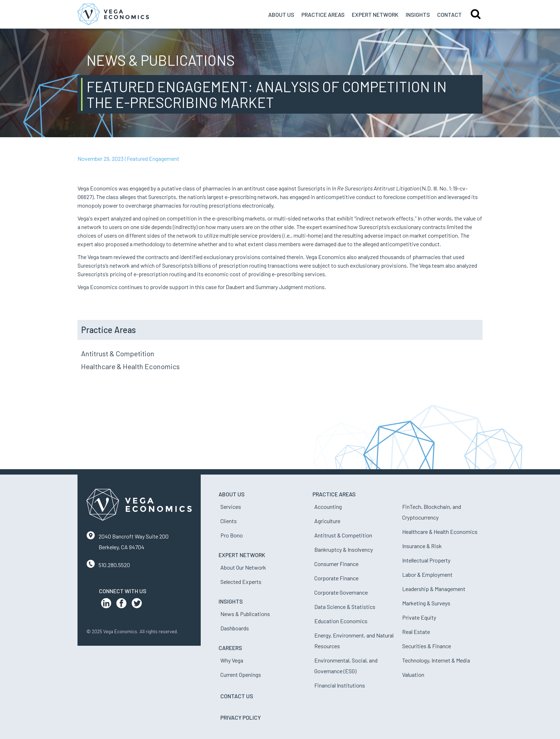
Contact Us (237, 696)
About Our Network (243, 567)
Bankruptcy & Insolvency (344, 549)
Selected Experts (241, 582)
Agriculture (327, 521)
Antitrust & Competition (118, 353)
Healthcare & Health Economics (130, 366)
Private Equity (419, 617)
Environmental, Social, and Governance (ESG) (346, 666)
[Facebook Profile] (121, 605)
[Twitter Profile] (137, 605)
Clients (229, 521)
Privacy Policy (241, 717)
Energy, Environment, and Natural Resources (354, 641)
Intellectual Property (426, 560)
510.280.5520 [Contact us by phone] (114, 565)
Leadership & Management (434, 589)
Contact (449, 14)
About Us (281, 14)
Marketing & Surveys (426, 603)
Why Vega (232, 660)
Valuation (413, 674)
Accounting (328, 507)
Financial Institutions (340, 685)
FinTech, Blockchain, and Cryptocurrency (432, 512)
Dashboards (235, 628)
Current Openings (241, 674)
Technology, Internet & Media (436, 660)
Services (231, 507)
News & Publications (245, 614)
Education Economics (341, 621)
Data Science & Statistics (345, 607)
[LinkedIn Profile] (106, 605)
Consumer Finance (336, 564)
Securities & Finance (427, 646)
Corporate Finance (336, 578)
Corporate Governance (341, 592)
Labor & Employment (427, 574)
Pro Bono (232, 535)
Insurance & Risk (422, 546)
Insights (418, 14)
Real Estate (416, 632)
